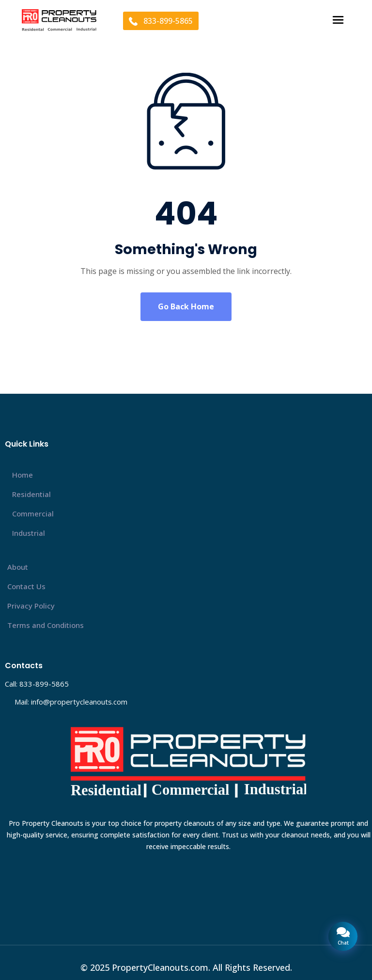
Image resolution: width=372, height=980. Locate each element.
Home (23, 475)
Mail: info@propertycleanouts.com (71, 702)
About (18, 567)
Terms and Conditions (46, 625)
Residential (31, 494)
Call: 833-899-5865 (37, 684)
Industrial (29, 533)
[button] (338, 21)
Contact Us (26, 586)
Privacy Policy (31, 606)
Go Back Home (186, 306)
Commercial (33, 514)
